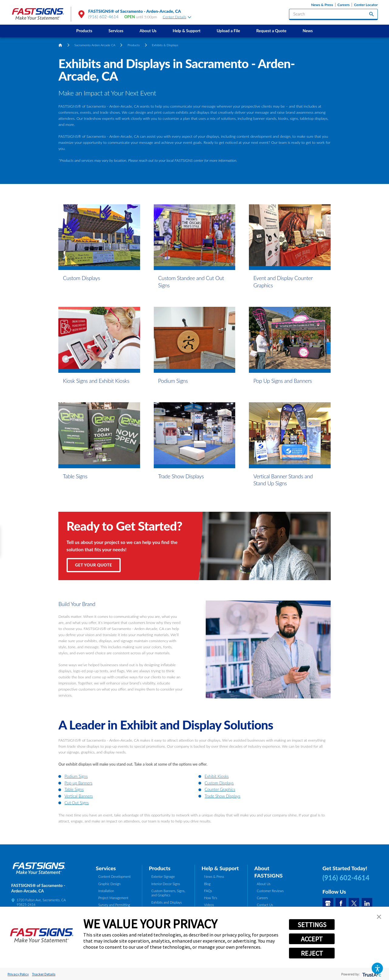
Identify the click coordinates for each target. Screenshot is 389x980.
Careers (343, 5)
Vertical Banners (79, 796)
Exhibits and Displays (167, 902)
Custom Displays (219, 783)
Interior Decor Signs (166, 884)
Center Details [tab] (177, 17)
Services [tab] (106, 868)
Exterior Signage (163, 876)
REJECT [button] (312, 953)
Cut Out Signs (77, 803)
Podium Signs (76, 776)
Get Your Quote (94, 565)
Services (116, 31)
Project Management (114, 898)
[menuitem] (84, 31)
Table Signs (74, 789)
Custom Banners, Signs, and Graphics (168, 893)
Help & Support (187, 31)
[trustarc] (371, 974)
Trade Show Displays (222, 796)
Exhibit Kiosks (217, 776)
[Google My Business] (328, 903)
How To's (211, 898)
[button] (377, 968)
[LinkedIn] (367, 903)
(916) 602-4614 (103, 17)
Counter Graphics (220, 789)
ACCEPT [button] (312, 939)
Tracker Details (44, 974)
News (308, 31)
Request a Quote (271, 31)
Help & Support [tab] (220, 868)
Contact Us (265, 905)
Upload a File (228, 31)
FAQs (208, 891)
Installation (106, 891)
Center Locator (366, 5)
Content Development (115, 876)
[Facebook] (341, 903)
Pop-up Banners (78, 783)
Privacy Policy (18, 974)
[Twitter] (354, 903)
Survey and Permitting (114, 905)
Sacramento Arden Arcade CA (95, 45)
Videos (209, 905)
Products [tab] (160, 868)
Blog (207, 884)
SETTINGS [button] (312, 925)
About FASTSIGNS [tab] (269, 872)
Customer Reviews (270, 891)
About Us (148, 31)
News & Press (322, 5)
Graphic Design (110, 884)
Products (84, 31)
